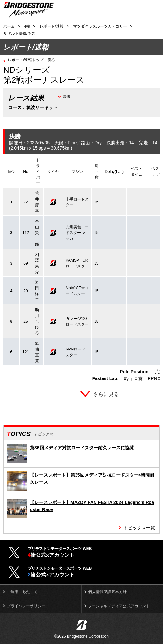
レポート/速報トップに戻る (31, 60)
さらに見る (106, 394)
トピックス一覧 (139, 528)
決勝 (67, 97)
